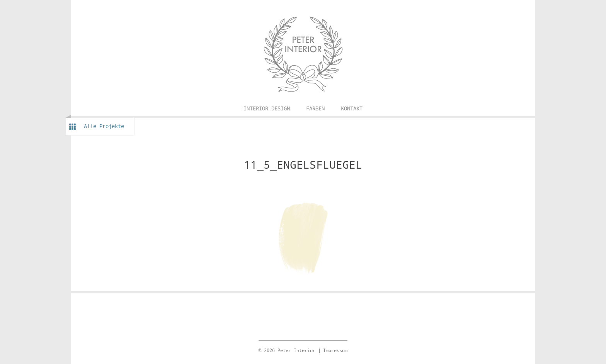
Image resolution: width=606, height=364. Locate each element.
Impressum (335, 350)
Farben (315, 108)
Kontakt (352, 108)
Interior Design (267, 108)
